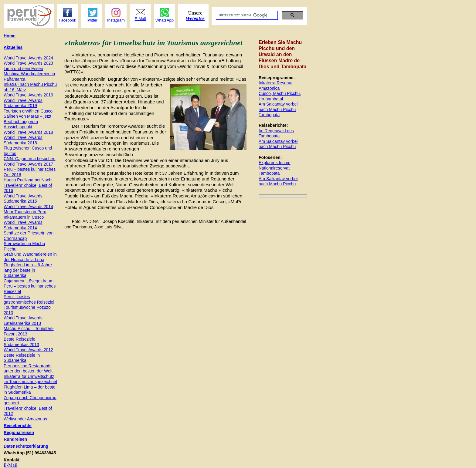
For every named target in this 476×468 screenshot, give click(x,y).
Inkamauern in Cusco (24, 217)
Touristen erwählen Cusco (28, 111)
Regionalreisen (19, 433)
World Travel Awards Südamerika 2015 (23, 199)
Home (10, 36)
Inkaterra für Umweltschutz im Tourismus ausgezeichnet (30, 379)
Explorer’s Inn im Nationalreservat (275, 165)
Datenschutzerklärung (26, 446)
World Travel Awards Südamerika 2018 (23, 140)
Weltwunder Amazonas (25, 419)
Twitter (92, 20)
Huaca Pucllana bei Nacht (28, 180)
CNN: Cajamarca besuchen (29, 159)
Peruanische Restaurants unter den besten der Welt (28, 369)
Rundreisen (15, 439)
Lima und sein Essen (23, 69)
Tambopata (269, 115)
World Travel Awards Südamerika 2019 (23, 103)
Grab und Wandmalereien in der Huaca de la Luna (30, 257)
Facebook (67, 20)
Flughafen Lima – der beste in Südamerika (29, 390)
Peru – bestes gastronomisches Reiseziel (29, 299)
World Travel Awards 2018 (28, 132)
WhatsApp (165, 20)
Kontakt (12, 460)
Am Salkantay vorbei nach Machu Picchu (278, 181)
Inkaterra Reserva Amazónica (275, 86)
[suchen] (246, 15)
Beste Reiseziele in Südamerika (22, 358)
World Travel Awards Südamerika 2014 (23, 225)
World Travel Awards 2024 (28, 58)
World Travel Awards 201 (28, 95)
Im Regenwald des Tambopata (276, 133)
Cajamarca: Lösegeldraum (29, 281)
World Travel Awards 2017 (28, 164)
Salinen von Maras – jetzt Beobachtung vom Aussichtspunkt (27, 121)
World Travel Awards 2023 (28, 63)
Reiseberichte (18, 426)
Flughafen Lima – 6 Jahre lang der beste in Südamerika (28, 270)
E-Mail (10, 465)
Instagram (116, 20)
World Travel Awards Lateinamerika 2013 (23, 321)
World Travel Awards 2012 (28, 350)
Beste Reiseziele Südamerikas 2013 (21, 342)
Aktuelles (13, 47)
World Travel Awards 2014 (28, 207)
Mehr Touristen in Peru (25, 212)
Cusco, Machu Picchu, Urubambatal (280, 96)
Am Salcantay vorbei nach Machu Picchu (278, 107)
